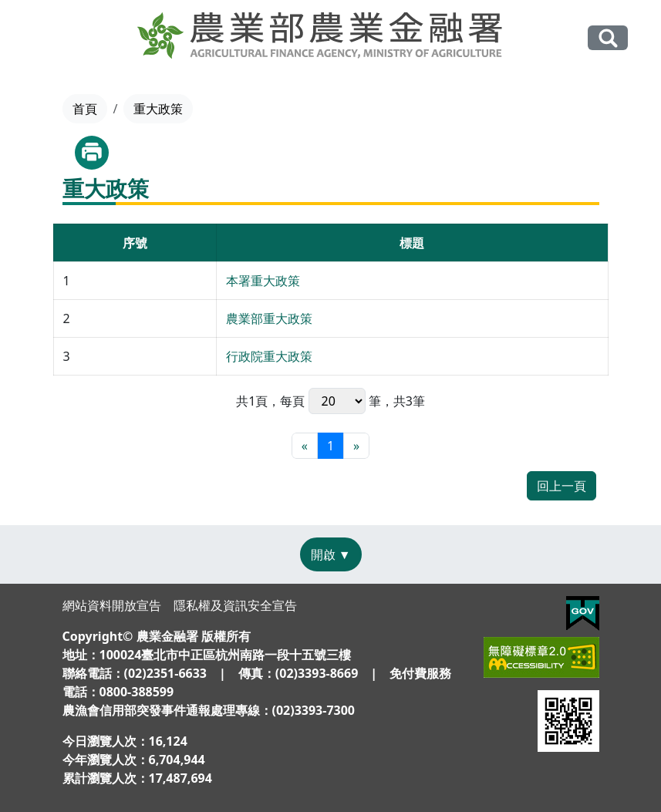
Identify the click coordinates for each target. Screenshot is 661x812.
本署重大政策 (263, 281)
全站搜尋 (608, 37)
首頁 (85, 109)
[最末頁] (356, 446)
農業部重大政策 (269, 318)
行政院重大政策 (269, 356)
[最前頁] (305, 446)
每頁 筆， (336, 401)
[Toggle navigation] (42, 39)
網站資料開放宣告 (112, 605)
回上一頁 (562, 486)
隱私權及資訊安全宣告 (235, 605)
